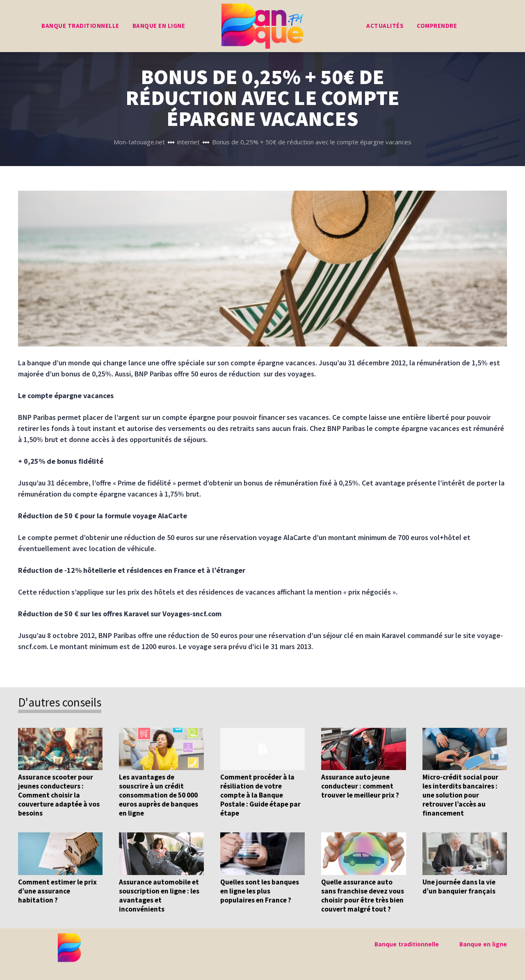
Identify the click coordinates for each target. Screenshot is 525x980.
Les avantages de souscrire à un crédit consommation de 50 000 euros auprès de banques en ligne (158, 795)
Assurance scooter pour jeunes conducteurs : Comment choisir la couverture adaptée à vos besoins (58, 795)
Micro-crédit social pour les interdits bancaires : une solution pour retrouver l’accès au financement (460, 795)
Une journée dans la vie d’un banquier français (459, 887)
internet (188, 142)
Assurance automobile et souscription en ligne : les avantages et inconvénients (159, 896)
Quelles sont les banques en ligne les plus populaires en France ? (259, 891)
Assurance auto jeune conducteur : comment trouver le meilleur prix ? (360, 786)
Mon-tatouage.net (139, 142)
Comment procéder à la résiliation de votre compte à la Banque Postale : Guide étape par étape (260, 795)
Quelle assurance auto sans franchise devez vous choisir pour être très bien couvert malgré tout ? (362, 896)
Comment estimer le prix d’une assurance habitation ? (57, 891)
